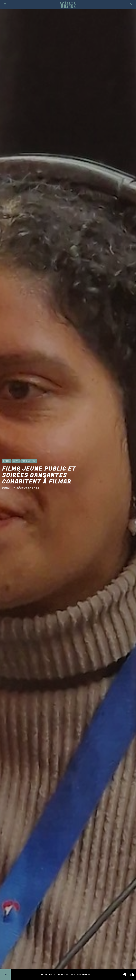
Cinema (6, 461)
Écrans (16, 461)
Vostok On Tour (29, 461)
